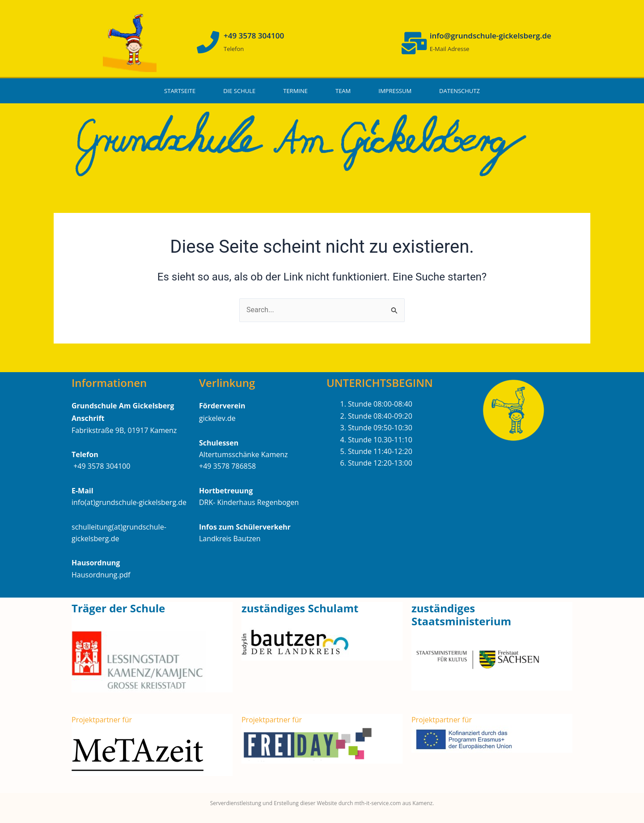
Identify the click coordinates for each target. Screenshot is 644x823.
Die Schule (239, 91)
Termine (295, 91)
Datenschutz (460, 91)
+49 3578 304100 (254, 36)
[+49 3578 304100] (208, 42)
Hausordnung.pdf (101, 575)
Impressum (395, 91)
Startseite (180, 91)
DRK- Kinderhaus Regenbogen (249, 502)
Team (343, 91)
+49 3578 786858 (227, 466)
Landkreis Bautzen (230, 539)
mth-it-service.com (377, 803)
